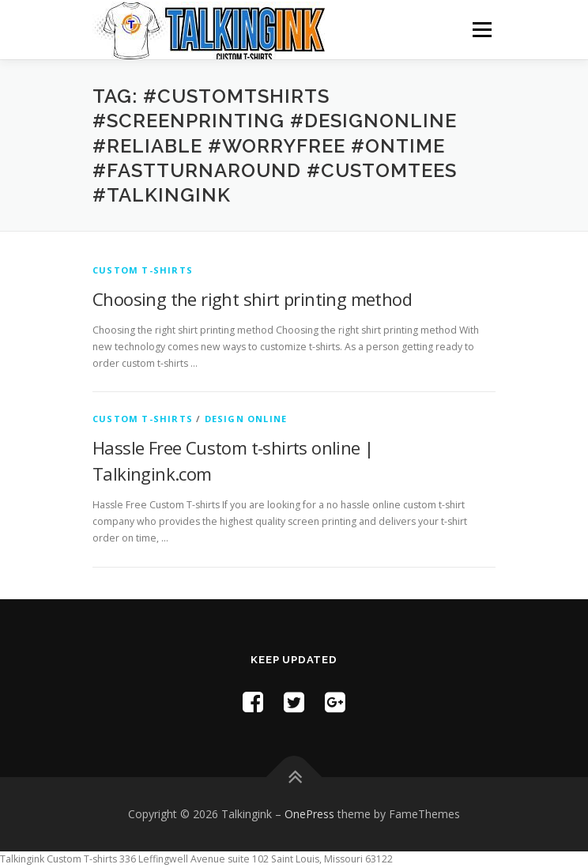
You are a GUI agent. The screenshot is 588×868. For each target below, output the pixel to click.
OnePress (309, 814)
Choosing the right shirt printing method (252, 299)
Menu (481, 30)
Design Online (246, 419)
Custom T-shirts (143, 270)
